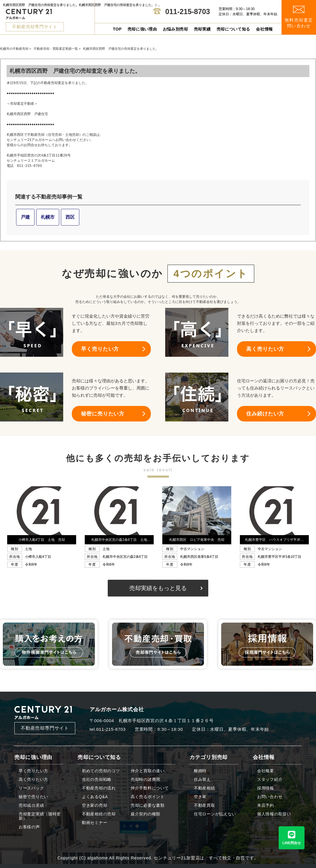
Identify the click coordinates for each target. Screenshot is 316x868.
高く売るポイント (148, 797)
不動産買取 (205, 805)
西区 (70, 217)
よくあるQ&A (95, 797)
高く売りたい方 (265, 349)
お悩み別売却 (176, 29)
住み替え (202, 780)
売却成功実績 (31, 805)
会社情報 (264, 29)
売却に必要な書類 (148, 805)
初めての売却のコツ (101, 771)
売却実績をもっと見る (158, 588)
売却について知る (234, 29)
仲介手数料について (150, 788)
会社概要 (266, 771)
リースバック (31, 788)
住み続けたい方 (265, 414)
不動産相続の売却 (99, 814)
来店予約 (266, 805)
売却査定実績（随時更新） (40, 816)
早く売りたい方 (100, 349)
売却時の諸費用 (146, 780)
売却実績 (202, 29)
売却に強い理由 (142, 29)
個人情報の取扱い (274, 814)
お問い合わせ (270, 797)
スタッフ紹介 (270, 780)
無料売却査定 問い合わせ (299, 17)
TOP (117, 29)
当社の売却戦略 (97, 780)
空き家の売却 (95, 805)
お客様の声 (29, 827)
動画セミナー (95, 823)
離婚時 (200, 771)
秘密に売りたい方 (103, 414)
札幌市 (48, 217)
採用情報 (266, 788)
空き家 (200, 797)
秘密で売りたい (33, 797)
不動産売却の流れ (99, 788)
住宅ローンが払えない (215, 814)
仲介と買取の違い (148, 771)
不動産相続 (205, 788)
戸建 (25, 217)
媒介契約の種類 (146, 814)
